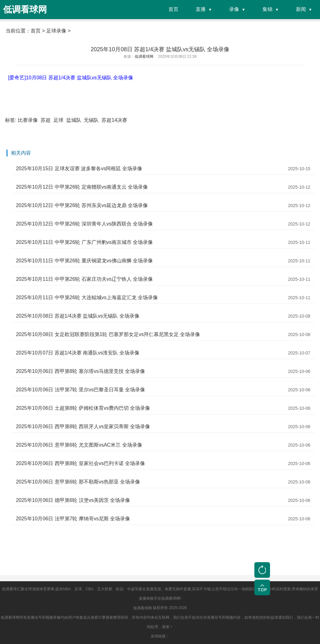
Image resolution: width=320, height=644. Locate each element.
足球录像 (56, 31)
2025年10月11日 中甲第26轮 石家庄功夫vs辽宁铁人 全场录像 (84, 279)
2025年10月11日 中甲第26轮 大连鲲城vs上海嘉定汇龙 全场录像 (87, 297)
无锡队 (91, 120)
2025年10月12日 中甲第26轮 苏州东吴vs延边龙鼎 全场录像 (82, 205)
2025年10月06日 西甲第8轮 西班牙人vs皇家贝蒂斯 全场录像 (83, 426)
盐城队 (74, 120)
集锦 (267, 9)
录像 (234, 9)
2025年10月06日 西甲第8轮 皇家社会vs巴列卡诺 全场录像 (80, 463)
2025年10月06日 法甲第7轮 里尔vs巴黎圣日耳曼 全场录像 (80, 390)
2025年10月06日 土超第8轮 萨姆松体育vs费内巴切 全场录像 (83, 408)
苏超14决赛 (114, 120)
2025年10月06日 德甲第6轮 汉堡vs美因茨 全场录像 (73, 500)
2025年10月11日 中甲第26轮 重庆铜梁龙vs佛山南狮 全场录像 (84, 261)
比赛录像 (28, 120)
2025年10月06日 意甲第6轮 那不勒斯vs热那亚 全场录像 (78, 482)
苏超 (46, 120)
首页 (173, 9)
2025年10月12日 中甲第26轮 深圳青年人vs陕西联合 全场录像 (84, 224)
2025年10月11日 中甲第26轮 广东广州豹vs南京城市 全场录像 (84, 242)
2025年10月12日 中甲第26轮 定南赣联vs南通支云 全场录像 (82, 187)
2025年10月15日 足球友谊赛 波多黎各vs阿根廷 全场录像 (79, 168)
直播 (201, 9)
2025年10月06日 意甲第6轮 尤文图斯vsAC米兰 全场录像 (79, 445)
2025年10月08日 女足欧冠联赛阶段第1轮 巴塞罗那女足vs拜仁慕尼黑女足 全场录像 (108, 334)
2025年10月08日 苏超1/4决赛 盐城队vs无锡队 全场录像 (78, 316)
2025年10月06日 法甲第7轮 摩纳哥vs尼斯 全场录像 (73, 519)
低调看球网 (142, 608)
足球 (58, 120)
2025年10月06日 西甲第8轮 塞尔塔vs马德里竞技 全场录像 (80, 371)
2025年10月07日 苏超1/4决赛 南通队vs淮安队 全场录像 (78, 353)
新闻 (301, 9)
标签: (11, 120)
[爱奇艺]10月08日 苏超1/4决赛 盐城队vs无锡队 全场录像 (71, 78)
